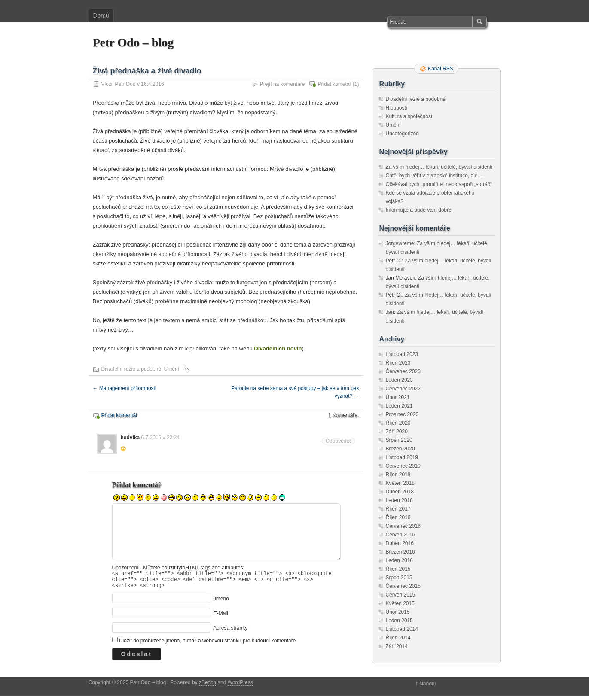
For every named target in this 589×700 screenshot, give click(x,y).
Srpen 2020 (399, 440)
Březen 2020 (400, 449)
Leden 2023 (399, 380)
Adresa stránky (230, 632)
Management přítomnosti (125, 388)
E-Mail (221, 617)
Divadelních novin (278, 348)
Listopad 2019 (402, 457)
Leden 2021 (399, 406)
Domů (101, 15)
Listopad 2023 (402, 354)
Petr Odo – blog (133, 42)
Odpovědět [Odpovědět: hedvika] (338, 441)
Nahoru (428, 688)
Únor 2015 (398, 612)
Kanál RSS (441, 69)
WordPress (240, 686)
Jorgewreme (400, 243)
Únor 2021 (398, 397)
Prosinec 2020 (402, 414)
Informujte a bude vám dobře (419, 210)
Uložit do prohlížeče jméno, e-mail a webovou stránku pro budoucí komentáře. (208, 645)
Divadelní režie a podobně (131, 369)
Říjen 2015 (398, 569)
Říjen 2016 (398, 517)
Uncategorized (402, 134)
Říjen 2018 (398, 475)
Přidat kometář (334, 84)
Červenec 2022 (403, 389)
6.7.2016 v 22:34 (160, 438)
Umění (172, 369)
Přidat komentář (120, 415)
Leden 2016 (399, 560)
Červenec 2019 (403, 466)
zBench (208, 686)
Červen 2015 (401, 595)
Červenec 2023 (403, 371)
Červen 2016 (401, 535)
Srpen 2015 (399, 578)
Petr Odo (125, 84)
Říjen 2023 (398, 363)
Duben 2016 (400, 543)
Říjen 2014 (398, 638)
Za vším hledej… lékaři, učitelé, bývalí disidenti (439, 167)
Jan (390, 312)
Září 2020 (397, 432)
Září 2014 (397, 646)
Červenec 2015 (403, 586)
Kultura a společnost (409, 116)
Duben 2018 (400, 492)
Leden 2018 (399, 500)
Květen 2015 (400, 603)
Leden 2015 (399, 621)
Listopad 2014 (402, 629)
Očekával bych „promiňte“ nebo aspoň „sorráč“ (439, 184)
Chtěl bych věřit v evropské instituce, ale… (434, 176)
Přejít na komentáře (282, 84)
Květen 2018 (400, 483)
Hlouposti (397, 108)
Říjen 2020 (398, 423)
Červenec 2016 (403, 526)
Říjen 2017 (398, 509)
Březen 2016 (400, 552)
